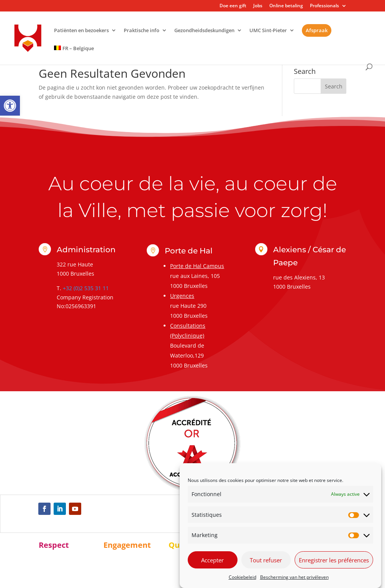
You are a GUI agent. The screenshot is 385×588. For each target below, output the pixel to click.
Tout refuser (266, 560)
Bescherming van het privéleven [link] (294, 577)
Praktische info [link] (142, 31)
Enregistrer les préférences (334, 560)
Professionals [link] (324, 6)
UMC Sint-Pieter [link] (268, 31)
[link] (10, 106)
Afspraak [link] (317, 30)
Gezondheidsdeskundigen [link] (204, 31)
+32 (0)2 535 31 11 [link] (86, 288)
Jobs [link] (258, 6)
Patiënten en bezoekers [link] (81, 31)
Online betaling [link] (286, 6)
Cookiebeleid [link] (242, 577)
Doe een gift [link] (233, 6)
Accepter (212, 560)
